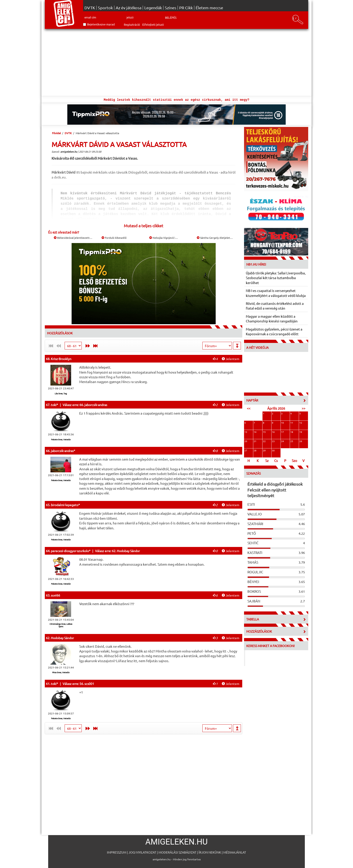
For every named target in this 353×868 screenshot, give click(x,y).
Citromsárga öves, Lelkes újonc (61, 625)
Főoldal (56, 133)
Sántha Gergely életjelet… (215, 238)
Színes (171, 8)
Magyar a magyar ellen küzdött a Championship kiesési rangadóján (272, 319)
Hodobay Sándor (62, 638)
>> (303, 408)
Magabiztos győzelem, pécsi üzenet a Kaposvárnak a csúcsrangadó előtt (274, 331)
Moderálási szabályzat (177, 852)
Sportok (105, 8)
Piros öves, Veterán (61, 672)
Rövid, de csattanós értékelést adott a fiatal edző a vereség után (275, 306)
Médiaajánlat (235, 852)
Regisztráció (132, 24)
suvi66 (55, 595)
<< (249, 408)
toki (54, 405)
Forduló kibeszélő (114, 238)
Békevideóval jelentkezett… (73, 238)
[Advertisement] (176, 63)
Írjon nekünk (210, 852)
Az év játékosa (129, 8)
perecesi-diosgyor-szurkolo (70, 551)
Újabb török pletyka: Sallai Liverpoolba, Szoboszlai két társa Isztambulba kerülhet (276, 278)
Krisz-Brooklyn (61, 359)
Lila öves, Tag (61, 393)
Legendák (153, 8)
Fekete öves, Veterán (61, 439)
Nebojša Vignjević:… (164, 238)
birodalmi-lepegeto (65, 505)
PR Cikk (186, 8)
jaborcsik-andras (62, 451)
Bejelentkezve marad (101, 24)
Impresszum (117, 852)
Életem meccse (209, 8)
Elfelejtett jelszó (153, 24)
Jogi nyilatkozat (142, 852)
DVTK (90, 8)
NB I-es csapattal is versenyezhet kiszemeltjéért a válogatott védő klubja (276, 293)
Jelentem (231, 359)
